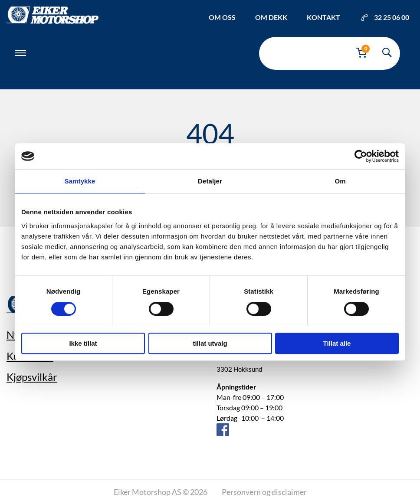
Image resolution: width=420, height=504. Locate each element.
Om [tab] (340, 181)
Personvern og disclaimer (264, 492)
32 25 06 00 (385, 17)
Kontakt (323, 17)
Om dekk (271, 17)
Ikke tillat (83, 343)
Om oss (222, 17)
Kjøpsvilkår (32, 377)
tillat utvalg (210, 343)
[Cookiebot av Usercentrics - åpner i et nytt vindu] (361, 156)
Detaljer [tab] (210, 181)
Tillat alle (337, 343)
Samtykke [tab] (80, 181)
